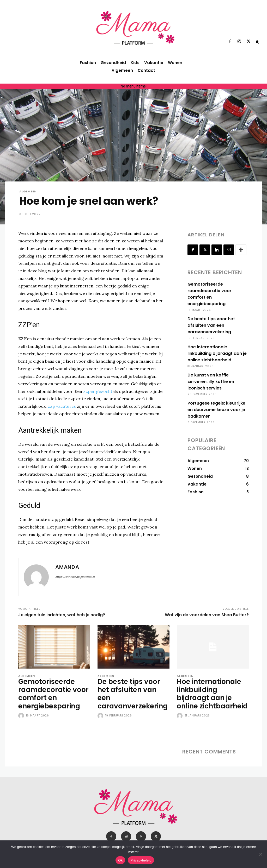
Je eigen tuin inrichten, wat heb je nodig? (62, 615)
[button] (257, 42)
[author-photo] (22, 712)
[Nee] (260, 854)
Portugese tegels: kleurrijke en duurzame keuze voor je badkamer (216, 397)
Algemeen (28, 191)
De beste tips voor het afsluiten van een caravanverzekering (211, 319)
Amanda (67, 567)
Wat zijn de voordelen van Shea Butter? (207, 615)
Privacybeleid (141, 860)
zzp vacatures (62, 406)
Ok (120, 860)
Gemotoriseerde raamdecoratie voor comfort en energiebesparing (218, 291)
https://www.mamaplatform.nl (75, 577)
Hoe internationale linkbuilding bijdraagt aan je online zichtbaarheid (217, 347)
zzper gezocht (98, 391)
